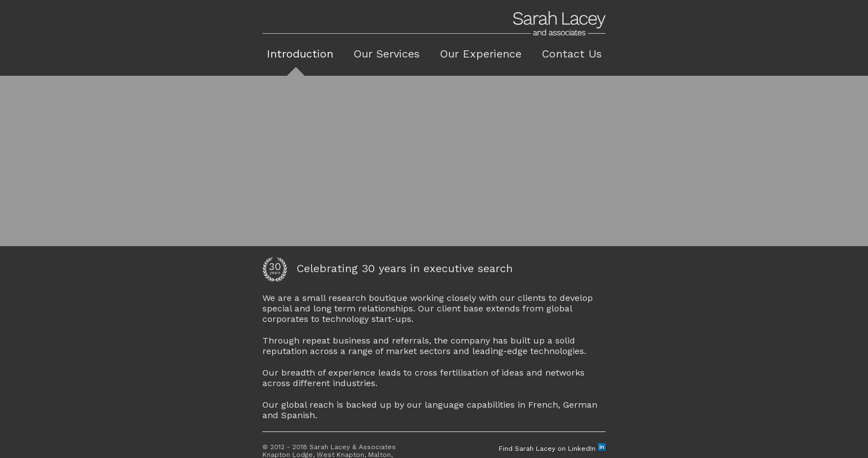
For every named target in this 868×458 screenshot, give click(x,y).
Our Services (387, 54)
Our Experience (481, 54)
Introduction (300, 54)
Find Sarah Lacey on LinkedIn (552, 446)
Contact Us (572, 54)
